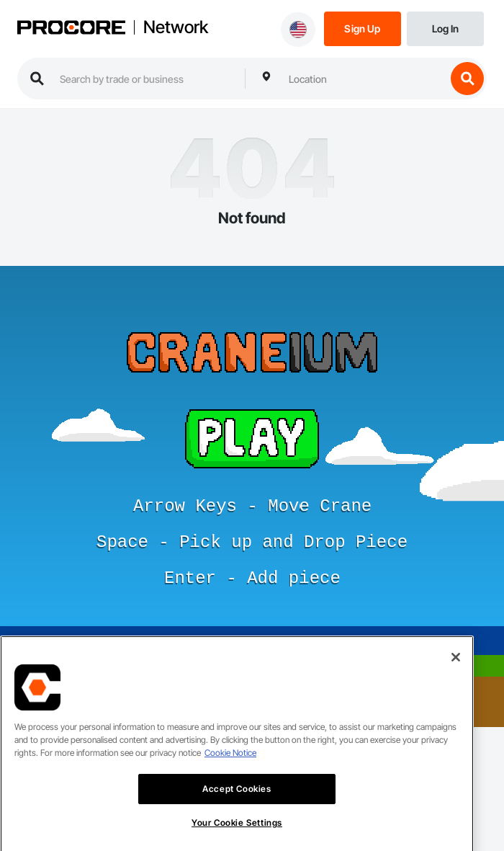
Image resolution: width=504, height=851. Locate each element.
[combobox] (364, 79)
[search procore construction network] (145, 79)
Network (176, 27)
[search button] (467, 79)
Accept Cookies (237, 803)
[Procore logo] (71, 29)
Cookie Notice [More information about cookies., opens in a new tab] (230, 767)
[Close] (456, 672)
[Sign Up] (363, 28)
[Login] (445, 28)
